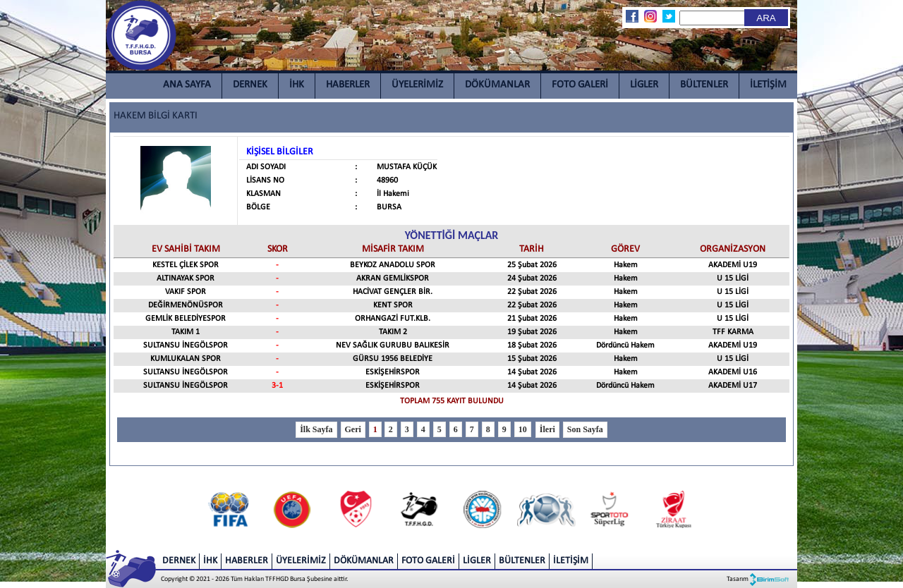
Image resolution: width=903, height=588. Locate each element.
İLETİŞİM (768, 85)
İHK (297, 85)
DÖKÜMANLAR (497, 85)
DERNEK (250, 85)
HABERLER (348, 85)
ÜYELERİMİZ (417, 85)
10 (523, 429)
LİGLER (644, 85)
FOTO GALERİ (580, 85)
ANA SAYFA (187, 85)
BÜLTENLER (704, 85)
